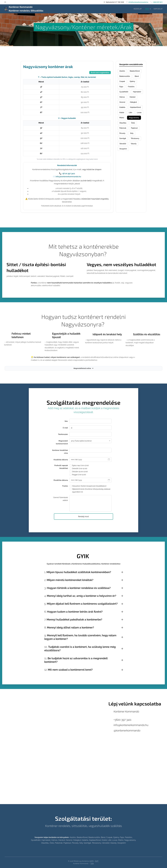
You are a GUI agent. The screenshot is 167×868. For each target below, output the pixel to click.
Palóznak (123, 136)
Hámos (136, 98)
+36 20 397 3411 (68, 173)
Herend (134, 104)
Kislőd (139, 115)
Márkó (122, 126)
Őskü (134, 131)
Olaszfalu (123, 131)
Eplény (134, 82)
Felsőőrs (132, 87)
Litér (121, 120)
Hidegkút (123, 109)
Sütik (92, 864)
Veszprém (124, 158)
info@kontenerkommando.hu (138, 2)
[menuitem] (137, 9)
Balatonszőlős (125, 77)
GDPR (91, 861)
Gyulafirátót (124, 93)
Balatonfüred (136, 71)
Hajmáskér (124, 98)
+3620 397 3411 (158, 2)
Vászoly (135, 153)
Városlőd (123, 153)
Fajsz (121, 87)
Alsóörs (123, 71)
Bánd (138, 77)
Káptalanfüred (126, 115)
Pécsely (123, 142)
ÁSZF (97, 861)
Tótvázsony (137, 147)
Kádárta (136, 109)
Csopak (123, 82)
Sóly (133, 142)
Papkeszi (136, 136)
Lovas (131, 120)
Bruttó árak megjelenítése (100, 72)
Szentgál (123, 147)
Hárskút (123, 104)
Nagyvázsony (135, 126)
